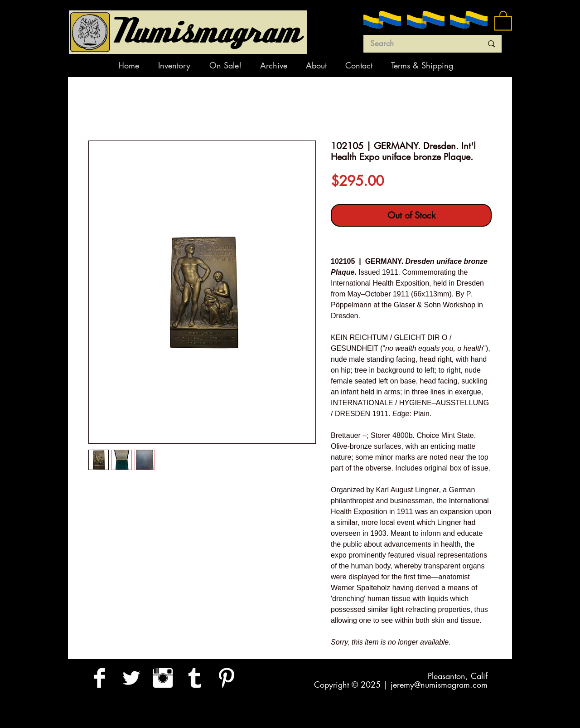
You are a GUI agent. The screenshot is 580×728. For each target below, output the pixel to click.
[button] (503, 20)
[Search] (420, 44)
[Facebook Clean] (99, 678)
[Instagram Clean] (163, 678)
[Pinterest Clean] (226, 678)
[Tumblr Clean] (195, 678)
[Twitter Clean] (131, 678)
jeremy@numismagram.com (439, 684)
